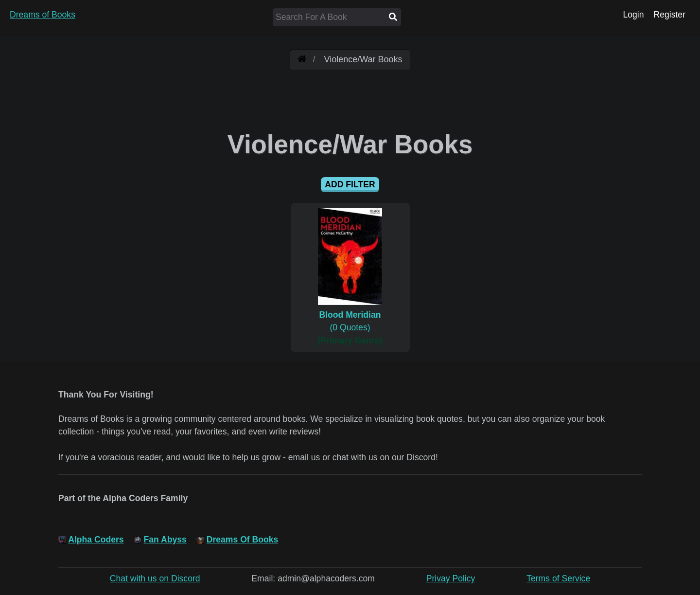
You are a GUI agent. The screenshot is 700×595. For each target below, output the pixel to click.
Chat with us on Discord (155, 578)
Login (633, 15)
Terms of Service (558, 578)
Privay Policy (451, 578)
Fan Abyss (165, 540)
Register (669, 15)
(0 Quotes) (350, 315)
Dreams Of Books (243, 540)
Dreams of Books (43, 15)
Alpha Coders (96, 540)
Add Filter (350, 184)
